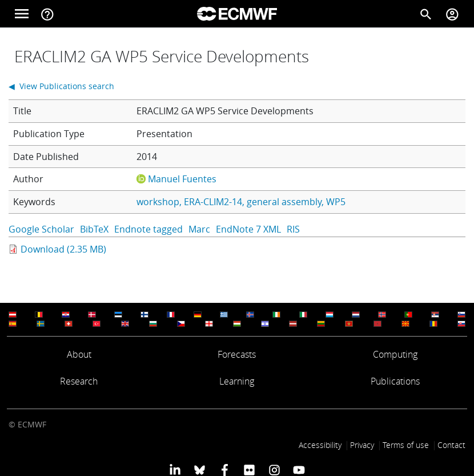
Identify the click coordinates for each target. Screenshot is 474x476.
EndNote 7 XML (248, 229)
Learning (237, 381)
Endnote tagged (148, 229)
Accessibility (320, 445)
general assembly (284, 202)
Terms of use (406, 445)
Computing (395, 354)
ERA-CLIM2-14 (213, 202)
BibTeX (94, 229)
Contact (451, 445)
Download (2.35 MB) (63, 249)
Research (79, 381)
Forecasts (237, 354)
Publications (395, 381)
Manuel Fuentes (182, 179)
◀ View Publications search (61, 86)
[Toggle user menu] (452, 14)
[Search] (426, 14)
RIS (293, 229)
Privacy (362, 445)
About (79, 354)
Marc (199, 229)
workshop (158, 202)
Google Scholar (41, 229)
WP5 (336, 202)
